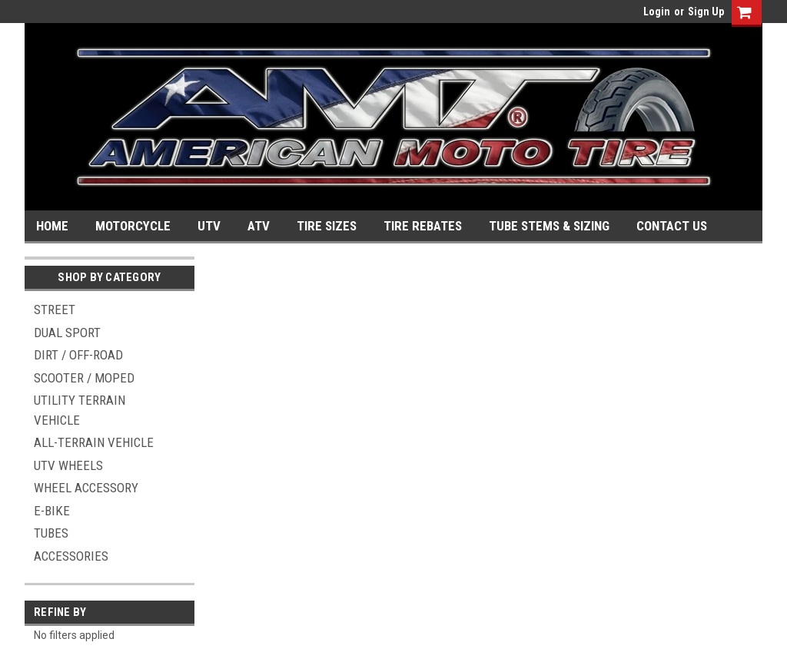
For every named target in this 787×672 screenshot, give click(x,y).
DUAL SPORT (67, 333)
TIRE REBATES (423, 226)
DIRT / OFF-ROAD (78, 355)
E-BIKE (52, 511)
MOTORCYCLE (133, 226)
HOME (52, 226)
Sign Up (706, 12)
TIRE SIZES (327, 226)
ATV (259, 226)
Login (657, 12)
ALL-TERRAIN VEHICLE (94, 442)
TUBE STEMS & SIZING (549, 226)
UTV (209, 226)
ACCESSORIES (71, 556)
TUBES (51, 533)
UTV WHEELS (68, 465)
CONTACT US (672, 226)
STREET (55, 310)
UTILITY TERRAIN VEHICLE (80, 410)
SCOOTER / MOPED (84, 378)
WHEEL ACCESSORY (86, 488)
